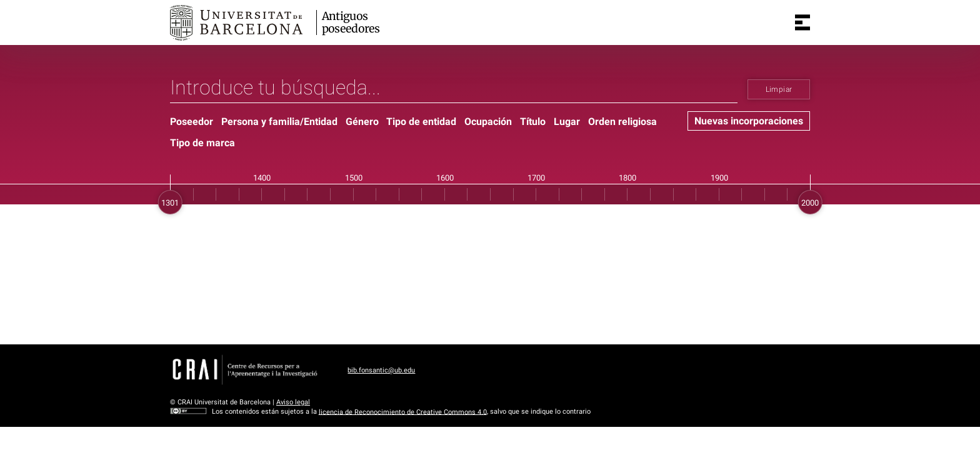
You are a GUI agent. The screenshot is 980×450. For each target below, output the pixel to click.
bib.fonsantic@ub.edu (381, 370)
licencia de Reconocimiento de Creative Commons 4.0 (403, 412)
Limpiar (779, 89)
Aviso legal (293, 402)
